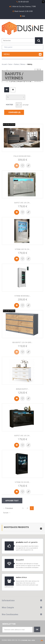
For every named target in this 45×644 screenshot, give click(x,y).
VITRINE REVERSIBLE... (23, 296)
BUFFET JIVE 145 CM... (22, 436)
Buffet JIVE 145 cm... (22, 203)
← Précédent (8, 508)
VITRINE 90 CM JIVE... (23, 482)
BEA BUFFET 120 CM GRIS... (22, 342)
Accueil (4, 64)
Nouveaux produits (16, 527)
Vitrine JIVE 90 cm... (23, 249)
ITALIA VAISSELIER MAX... (22, 156)
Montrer (9, 105)
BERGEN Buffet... (23, 389)
